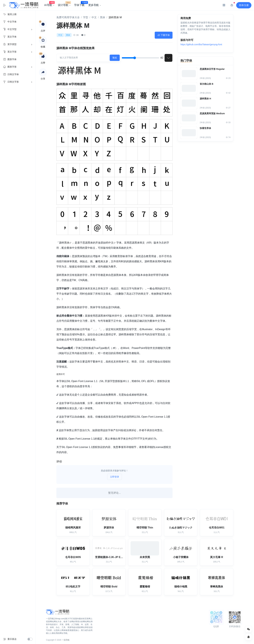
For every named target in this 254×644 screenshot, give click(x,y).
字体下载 (80, 4)
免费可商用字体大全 (68, 17)
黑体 (103, 17)
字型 (86, 17)
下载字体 (164, 35)
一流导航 (66, 640)
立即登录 (115, 477)
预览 (115, 58)
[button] (43, 72)
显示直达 (12, 639)
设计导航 (64, 4)
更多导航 (93, 5)
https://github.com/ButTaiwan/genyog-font (201, 45)
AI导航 (49, 4)
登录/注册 (244, 5)
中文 (94, 17)
